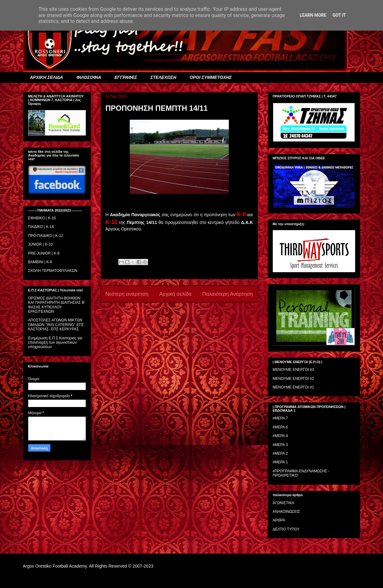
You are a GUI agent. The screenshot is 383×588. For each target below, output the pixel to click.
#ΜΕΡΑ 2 (280, 453)
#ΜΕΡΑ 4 (280, 436)
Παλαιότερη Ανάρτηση (227, 294)
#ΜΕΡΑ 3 (280, 445)
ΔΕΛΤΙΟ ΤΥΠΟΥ (286, 529)
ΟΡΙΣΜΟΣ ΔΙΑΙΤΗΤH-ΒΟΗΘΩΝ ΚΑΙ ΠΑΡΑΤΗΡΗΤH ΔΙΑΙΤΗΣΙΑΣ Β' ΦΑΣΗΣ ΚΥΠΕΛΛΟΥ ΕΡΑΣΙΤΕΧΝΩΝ (57, 305)
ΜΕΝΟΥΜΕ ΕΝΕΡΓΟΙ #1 (294, 387)
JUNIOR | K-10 (41, 244)
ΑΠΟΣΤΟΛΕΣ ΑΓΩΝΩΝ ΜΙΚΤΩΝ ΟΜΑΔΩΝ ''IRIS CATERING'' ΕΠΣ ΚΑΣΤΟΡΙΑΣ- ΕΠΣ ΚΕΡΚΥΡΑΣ (56, 325)
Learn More (313, 15)
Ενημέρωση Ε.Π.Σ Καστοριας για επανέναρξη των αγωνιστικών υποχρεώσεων (55, 343)
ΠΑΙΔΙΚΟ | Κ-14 (41, 227)
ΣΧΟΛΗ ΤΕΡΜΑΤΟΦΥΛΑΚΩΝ (53, 271)
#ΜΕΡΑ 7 (280, 418)
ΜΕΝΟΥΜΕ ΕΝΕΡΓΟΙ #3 (294, 370)
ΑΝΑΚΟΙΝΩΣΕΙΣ (287, 512)
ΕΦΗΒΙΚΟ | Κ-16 (42, 218)
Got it (339, 15)
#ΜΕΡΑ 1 (280, 462)
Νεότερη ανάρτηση (127, 294)
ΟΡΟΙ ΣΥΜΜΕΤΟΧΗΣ (211, 77)
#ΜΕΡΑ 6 (280, 427)
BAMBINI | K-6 (40, 262)
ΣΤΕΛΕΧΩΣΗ (163, 77)
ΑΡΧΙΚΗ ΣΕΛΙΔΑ (47, 77)
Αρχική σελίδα (175, 294)
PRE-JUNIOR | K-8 (44, 253)
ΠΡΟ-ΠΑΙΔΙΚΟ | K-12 (46, 236)
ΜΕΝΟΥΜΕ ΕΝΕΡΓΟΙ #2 (294, 379)
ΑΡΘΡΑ (279, 520)
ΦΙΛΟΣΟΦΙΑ (89, 77)
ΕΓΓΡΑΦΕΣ (126, 77)
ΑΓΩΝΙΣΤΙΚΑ (284, 503)
